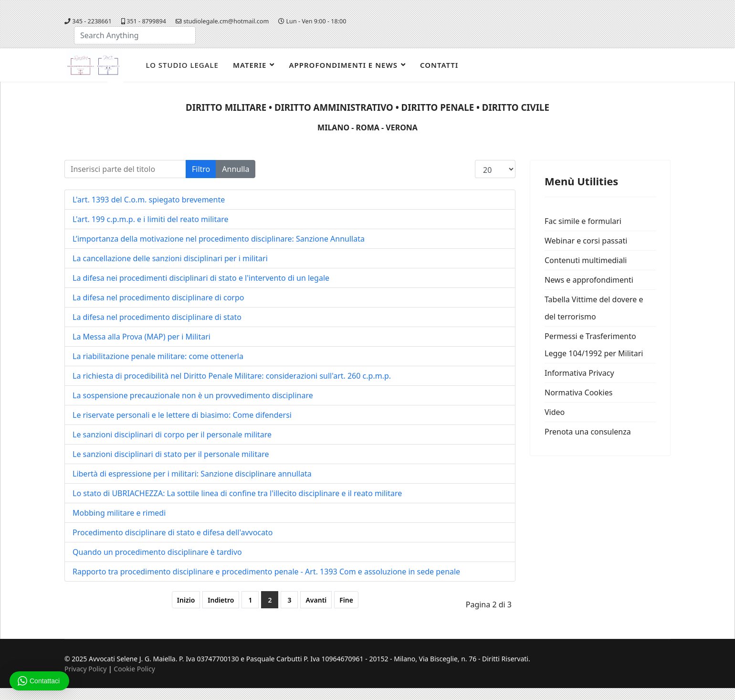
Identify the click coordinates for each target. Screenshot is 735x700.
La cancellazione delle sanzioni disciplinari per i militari (170, 258)
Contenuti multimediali (586, 260)
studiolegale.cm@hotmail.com (226, 21)
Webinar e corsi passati (586, 241)
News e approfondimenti (589, 280)
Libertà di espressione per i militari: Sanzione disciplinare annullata (192, 474)
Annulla (236, 169)
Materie (250, 65)
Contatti (439, 65)
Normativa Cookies (578, 392)
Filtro (201, 169)
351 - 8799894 (146, 21)
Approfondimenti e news (343, 65)
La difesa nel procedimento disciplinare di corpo (158, 297)
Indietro (221, 600)
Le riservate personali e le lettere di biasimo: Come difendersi (182, 415)
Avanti (316, 600)
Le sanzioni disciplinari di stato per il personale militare (171, 454)
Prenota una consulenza (588, 432)
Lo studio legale (182, 65)
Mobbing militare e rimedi (119, 513)
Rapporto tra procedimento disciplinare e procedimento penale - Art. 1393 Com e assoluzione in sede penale (266, 572)
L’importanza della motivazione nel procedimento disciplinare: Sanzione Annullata (219, 239)
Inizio (186, 600)
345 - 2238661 (92, 21)
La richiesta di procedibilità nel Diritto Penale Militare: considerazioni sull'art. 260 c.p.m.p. (232, 376)
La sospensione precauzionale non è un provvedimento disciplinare (193, 395)
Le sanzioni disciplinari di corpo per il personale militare (172, 435)
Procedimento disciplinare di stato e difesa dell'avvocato (173, 532)
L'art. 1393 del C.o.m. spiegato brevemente (149, 200)
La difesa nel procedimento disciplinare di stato (157, 317)
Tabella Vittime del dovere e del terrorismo (594, 308)
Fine (346, 600)
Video (555, 412)
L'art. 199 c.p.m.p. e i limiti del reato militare (150, 219)
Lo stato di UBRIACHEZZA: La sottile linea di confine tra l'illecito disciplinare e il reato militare (237, 493)
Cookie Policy (134, 669)
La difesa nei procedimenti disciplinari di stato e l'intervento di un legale (201, 278)
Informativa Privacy (579, 373)
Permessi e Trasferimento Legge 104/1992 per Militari (594, 345)
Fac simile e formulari (583, 221)
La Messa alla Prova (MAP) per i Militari (142, 337)
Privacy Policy (85, 669)
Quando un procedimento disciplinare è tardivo (157, 552)
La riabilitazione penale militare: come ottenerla (158, 356)
